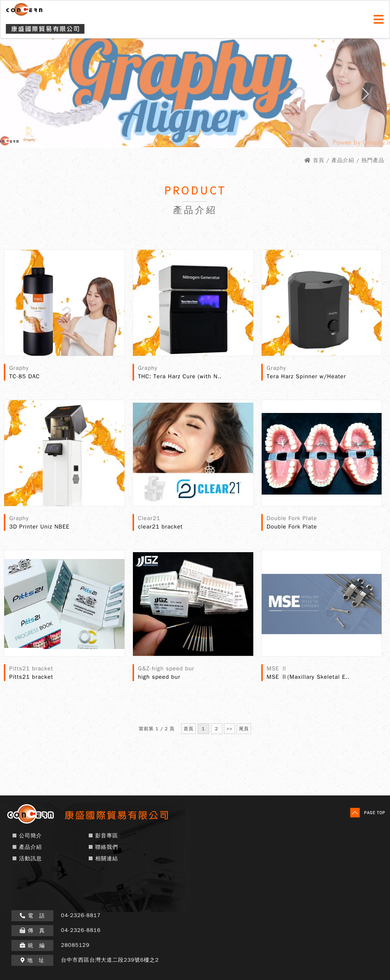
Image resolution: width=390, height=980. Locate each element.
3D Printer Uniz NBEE (39, 527)
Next (370, 97)
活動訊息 (30, 859)
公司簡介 (30, 836)
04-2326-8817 (81, 915)
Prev (19, 97)
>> (229, 729)
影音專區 (107, 836)
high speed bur (159, 677)
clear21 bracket (160, 527)
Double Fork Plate (292, 527)
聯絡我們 (107, 847)
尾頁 (244, 729)
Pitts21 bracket (31, 677)
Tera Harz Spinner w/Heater (306, 376)
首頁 (319, 160)
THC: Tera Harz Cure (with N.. (180, 376)
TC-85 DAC (24, 376)
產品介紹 (30, 847)
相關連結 (107, 859)
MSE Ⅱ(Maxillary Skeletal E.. (308, 677)
